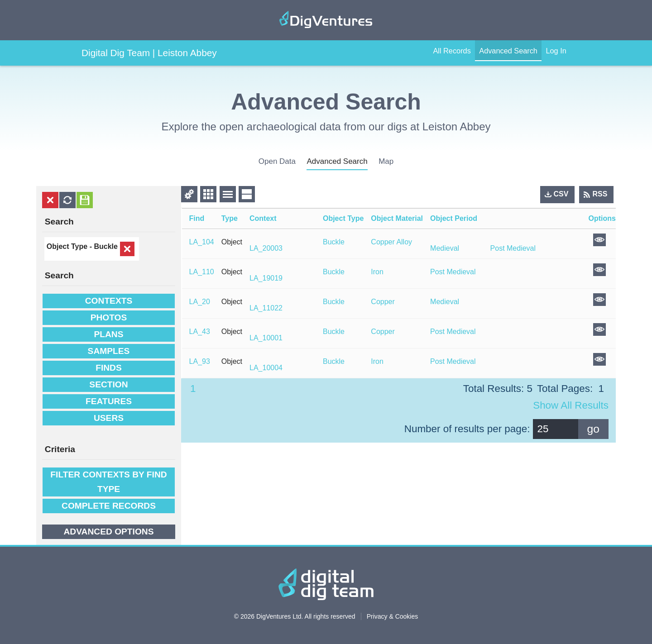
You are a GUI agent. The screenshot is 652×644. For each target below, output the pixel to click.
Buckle (105, 246)
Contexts (109, 300)
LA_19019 (266, 278)
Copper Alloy (391, 242)
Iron (377, 272)
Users (109, 417)
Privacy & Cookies (393, 615)
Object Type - (70, 246)
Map (386, 161)
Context (263, 218)
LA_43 (200, 332)
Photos (109, 317)
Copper (383, 302)
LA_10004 (266, 368)
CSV (561, 194)
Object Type (343, 218)
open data (277, 161)
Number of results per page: (467, 429)
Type (230, 218)
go (593, 429)
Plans (108, 334)
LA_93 (200, 361)
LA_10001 (266, 338)
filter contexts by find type (108, 481)
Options (602, 218)
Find (197, 218)
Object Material (397, 218)
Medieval (445, 248)
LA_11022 (266, 308)
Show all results (571, 405)
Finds (109, 367)
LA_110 (202, 272)
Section (108, 384)
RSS (600, 194)
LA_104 (202, 242)
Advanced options (108, 531)
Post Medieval (513, 248)
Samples (109, 351)
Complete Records (109, 505)
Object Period (454, 218)
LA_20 (200, 302)
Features (109, 401)
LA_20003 (266, 248)
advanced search (337, 161)
